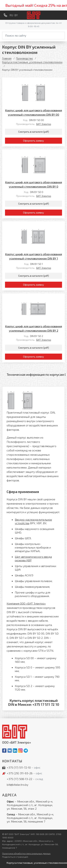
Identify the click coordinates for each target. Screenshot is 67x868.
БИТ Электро (44, 124)
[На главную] (33, 15)
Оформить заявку (33, 141)
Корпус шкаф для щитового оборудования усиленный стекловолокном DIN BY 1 (34, 256)
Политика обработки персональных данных (26, 853)
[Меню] (63, 15)
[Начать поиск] (63, 35)
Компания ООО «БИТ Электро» (26, 603)
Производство (24, 58)
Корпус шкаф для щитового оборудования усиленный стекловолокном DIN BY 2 (34, 328)
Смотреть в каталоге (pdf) (34, 132)
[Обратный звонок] (5, 15)
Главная (7, 58)
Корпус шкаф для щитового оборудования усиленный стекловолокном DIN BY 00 (34, 112)
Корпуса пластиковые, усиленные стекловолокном (32, 62)
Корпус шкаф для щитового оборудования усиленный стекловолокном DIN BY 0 (34, 184)
